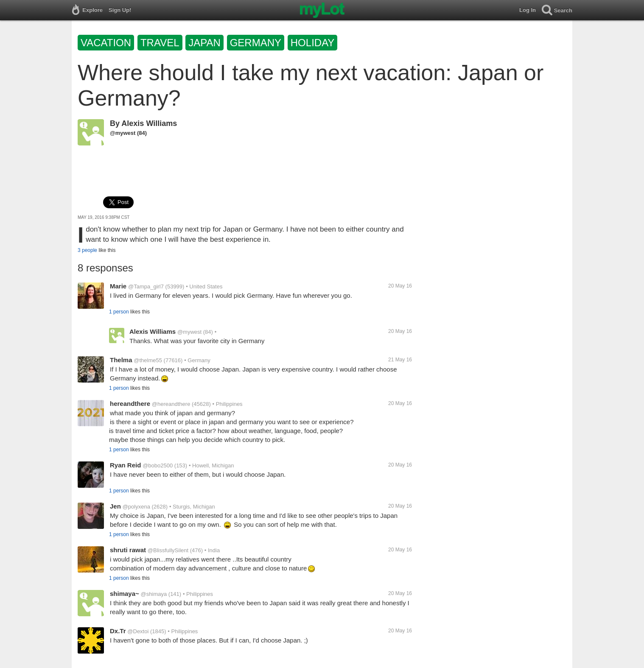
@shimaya (154, 594)
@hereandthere (171, 404)
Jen (115, 506)
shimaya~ (125, 594)
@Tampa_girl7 (146, 286)
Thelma (121, 360)
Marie (118, 286)
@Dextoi (138, 631)
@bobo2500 (158, 465)
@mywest (123, 133)
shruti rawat (128, 550)
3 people (87, 250)
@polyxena (136, 507)
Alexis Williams (149, 123)
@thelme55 (148, 360)
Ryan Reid (125, 465)
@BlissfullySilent (168, 550)
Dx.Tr (118, 631)
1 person (119, 312)
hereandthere (130, 404)
